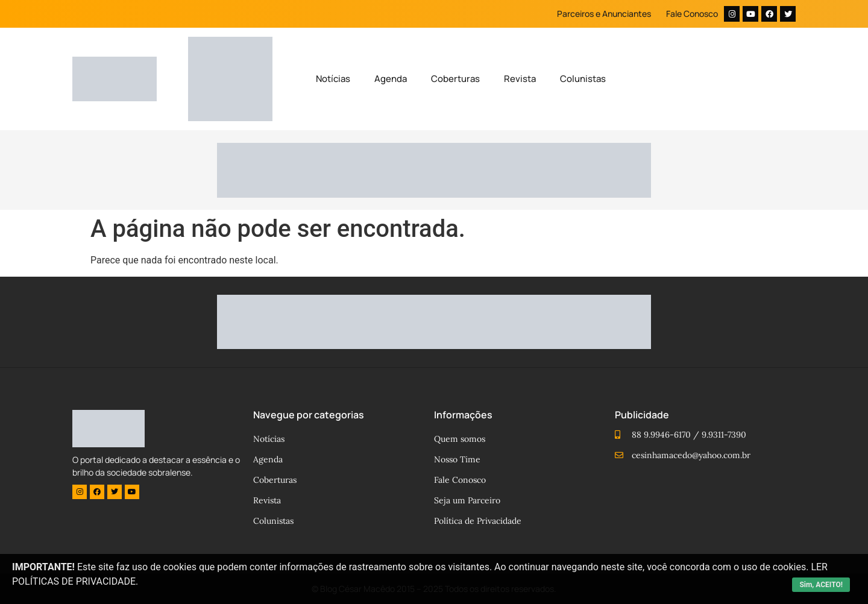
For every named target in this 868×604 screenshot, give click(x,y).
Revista (520, 79)
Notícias (333, 79)
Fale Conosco (692, 14)
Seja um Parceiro (467, 500)
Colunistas (583, 79)
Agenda (391, 79)
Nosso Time (457, 459)
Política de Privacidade (478, 521)
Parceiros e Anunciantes (604, 14)
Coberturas (455, 79)
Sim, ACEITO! (821, 585)
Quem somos (460, 439)
